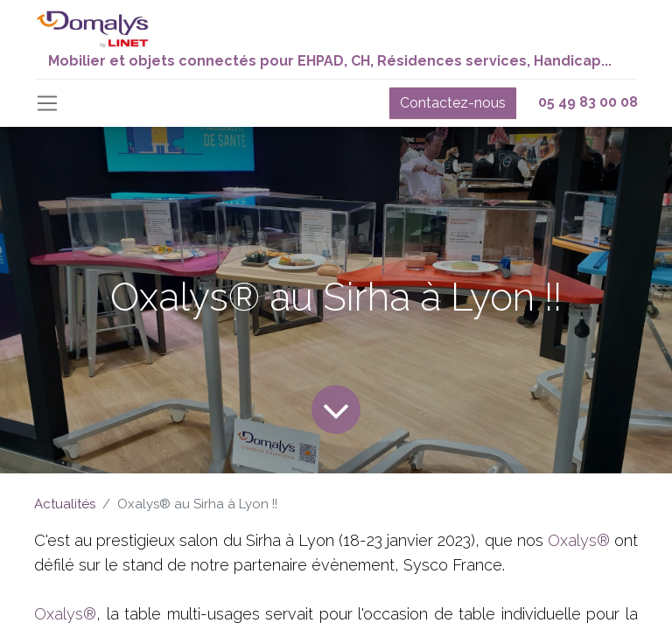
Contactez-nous (453, 103)
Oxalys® (579, 540)
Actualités (65, 504)
